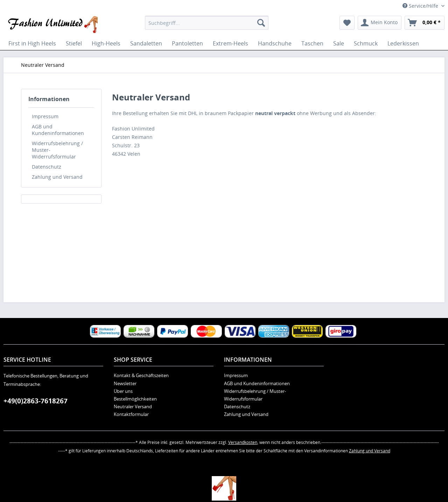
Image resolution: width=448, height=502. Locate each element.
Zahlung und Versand (57, 177)
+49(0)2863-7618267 (36, 401)
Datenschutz (47, 167)
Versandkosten (243, 442)
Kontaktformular (131, 414)
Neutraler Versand (133, 406)
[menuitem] (207, 23)
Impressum (45, 116)
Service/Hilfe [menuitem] (421, 6)
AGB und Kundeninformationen (58, 130)
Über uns (123, 391)
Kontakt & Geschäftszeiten (141, 375)
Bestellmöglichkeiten (135, 399)
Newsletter (125, 383)
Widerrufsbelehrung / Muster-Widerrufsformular (57, 150)
